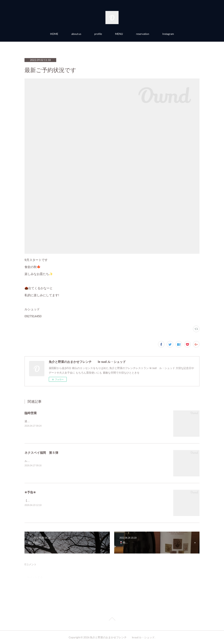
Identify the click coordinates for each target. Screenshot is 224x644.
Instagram (168, 34)
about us (76, 34)
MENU (119, 34)
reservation (143, 34)
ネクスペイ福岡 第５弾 (41, 453)
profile (98, 34)
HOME (54, 34)
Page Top (112, 620)
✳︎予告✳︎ (30, 492)
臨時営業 (31, 413)
